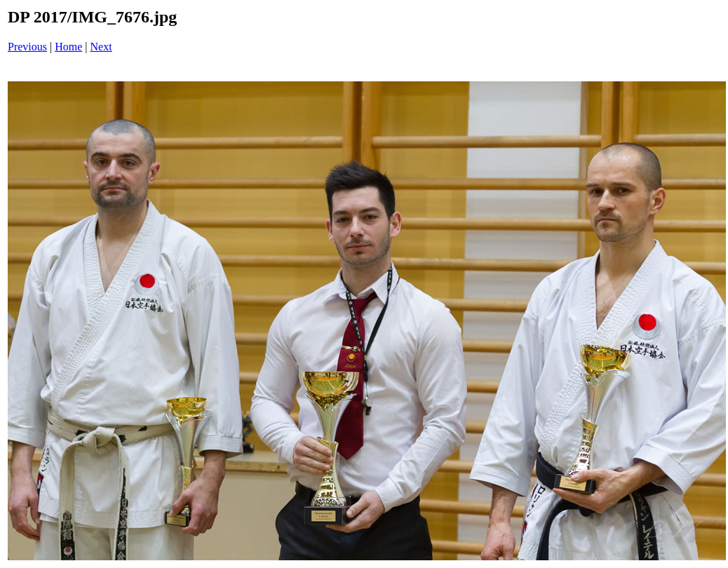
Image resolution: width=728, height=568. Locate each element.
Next (101, 47)
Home (68, 47)
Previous (27, 47)
